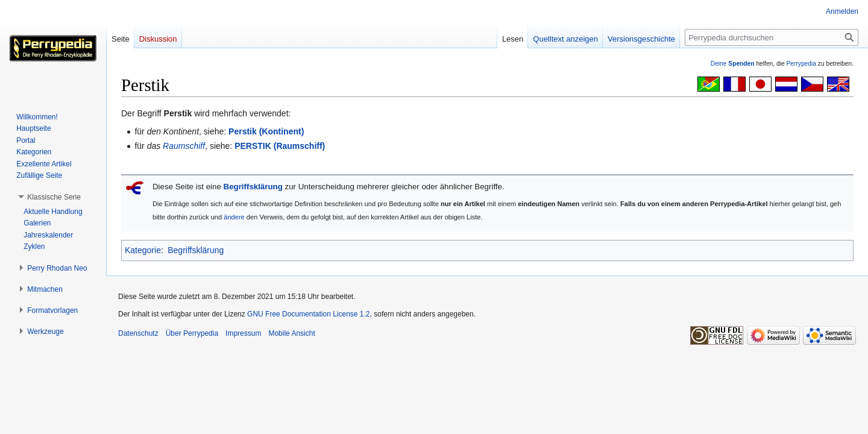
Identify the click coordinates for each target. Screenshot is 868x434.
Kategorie (143, 250)
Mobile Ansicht (291, 333)
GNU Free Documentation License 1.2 (308, 314)
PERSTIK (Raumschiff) (280, 146)
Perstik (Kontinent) (266, 131)
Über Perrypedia (192, 333)
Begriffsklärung (253, 187)
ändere (234, 217)
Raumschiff (184, 146)
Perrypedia (801, 64)
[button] (54, 197)
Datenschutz (138, 333)
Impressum (243, 333)
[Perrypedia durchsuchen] (772, 37)
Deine (733, 64)
